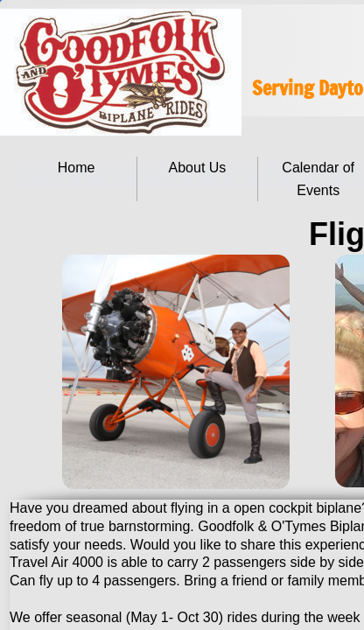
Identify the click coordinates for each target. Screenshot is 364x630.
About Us (198, 168)
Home (77, 168)
